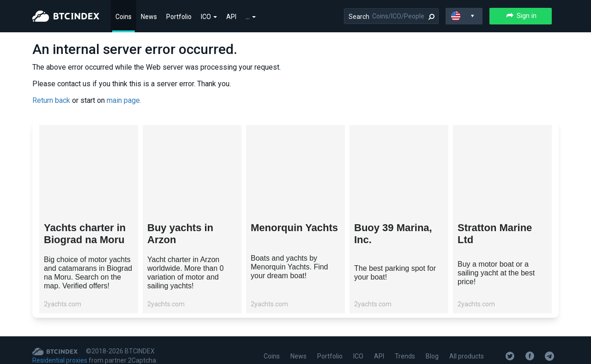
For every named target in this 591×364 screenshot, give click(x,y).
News (149, 17)
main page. (124, 100)
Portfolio (179, 17)
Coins (124, 17)
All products (467, 356)
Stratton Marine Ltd (495, 234)
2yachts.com (63, 304)
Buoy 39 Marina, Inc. (393, 234)
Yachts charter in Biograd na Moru (85, 234)
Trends (405, 356)
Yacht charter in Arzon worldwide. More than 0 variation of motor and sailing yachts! (185, 273)
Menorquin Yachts (294, 228)
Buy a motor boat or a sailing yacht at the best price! (496, 273)
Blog (432, 356)
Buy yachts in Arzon (180, 234)
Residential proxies (60, 360)
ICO (209, 17)
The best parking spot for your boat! (395, 273)
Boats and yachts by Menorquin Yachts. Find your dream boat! (289, 267)
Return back (51, 100)
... (251, 17)
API (231, 17)
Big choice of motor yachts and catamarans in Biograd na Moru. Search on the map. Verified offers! (88, 273)
